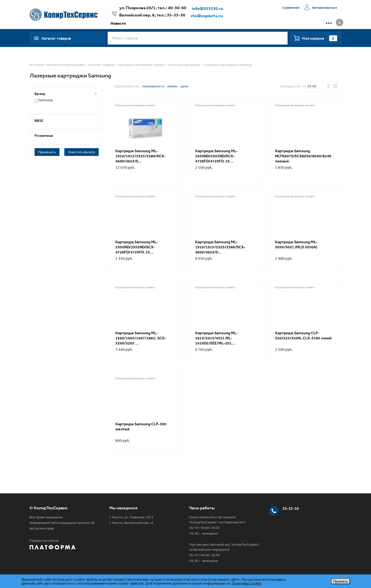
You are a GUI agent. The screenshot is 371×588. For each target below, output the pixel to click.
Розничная (44, 135)
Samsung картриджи (184, 65)
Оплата (156, 23)
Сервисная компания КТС (214, 23)
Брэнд (40, 94)
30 (309, 86)
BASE (39, 120)
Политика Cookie (247, 583)
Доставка (177, 23)
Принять (341, 581)
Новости (118, 23)
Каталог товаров (101, 65)
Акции (137, 23)
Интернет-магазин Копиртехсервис (57, 65)
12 (304, 86)
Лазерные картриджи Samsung (227, 65)
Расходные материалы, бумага (141, 65)
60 (314, 86)
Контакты (251, 23)
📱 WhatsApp (278, 23)
